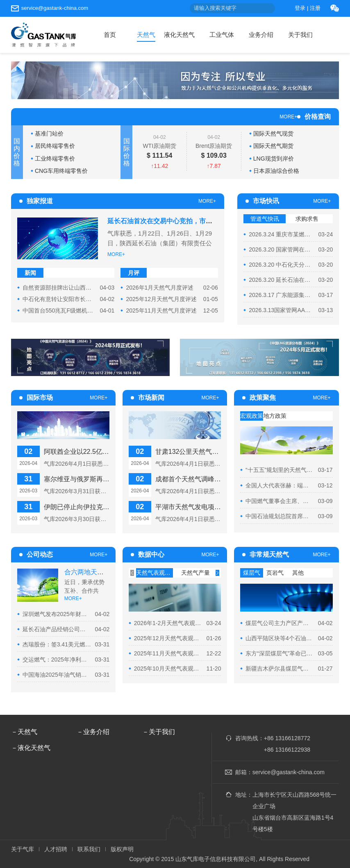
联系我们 (89, 849)
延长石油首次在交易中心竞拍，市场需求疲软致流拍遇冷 (189, 221)
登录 (300, 8)
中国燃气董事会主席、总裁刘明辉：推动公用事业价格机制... (280, 501)
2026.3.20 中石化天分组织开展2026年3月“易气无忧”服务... (282, 265)
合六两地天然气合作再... (100, 572)
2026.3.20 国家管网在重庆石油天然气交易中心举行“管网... (282, 249)
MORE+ (288, 117)
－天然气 (24, 732)
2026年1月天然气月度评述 (160, 288)
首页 (110, 35)
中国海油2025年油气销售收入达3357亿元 (57, 675)
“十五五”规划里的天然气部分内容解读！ (280, 470)
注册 (315, 8)
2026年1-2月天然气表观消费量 (168, 623)
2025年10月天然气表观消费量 (168, 669)
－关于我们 (159, 732)
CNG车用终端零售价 (61, 171)
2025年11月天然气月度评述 (161, 310)
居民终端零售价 (55, 146)
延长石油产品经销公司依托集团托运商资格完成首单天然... (57, 629)
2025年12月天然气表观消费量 (168, 638)
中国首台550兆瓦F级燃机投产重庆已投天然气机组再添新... (59, 310)
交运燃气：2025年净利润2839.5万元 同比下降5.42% (57, 659)
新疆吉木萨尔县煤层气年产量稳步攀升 (280, 669)
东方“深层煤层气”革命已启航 (280, 653)
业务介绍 (261, 35)
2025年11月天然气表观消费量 (168, 653)
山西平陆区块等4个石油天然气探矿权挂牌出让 (280, 638)
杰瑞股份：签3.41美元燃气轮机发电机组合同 (57, 644)
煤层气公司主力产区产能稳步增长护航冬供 (280, 623)
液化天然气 (179, 35)
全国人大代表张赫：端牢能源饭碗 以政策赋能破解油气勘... (280, 485)
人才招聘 (56, 849)
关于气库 (23, 849)
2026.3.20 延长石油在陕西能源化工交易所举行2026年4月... (282, 280)
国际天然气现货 (273, 134)
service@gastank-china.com (55, 8)
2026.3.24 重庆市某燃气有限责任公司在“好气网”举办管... (282, 234)
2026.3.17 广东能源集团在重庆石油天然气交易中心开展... (282, 295)
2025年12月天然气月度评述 (161, 299)
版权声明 (122, 849)
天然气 (146, 35)
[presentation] (132, 573)
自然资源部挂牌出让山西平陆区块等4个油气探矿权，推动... (59, 288)
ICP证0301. (324, 859)
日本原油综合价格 (276, 171)
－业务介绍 (93, 732)
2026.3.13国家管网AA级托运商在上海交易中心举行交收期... (282, 310)
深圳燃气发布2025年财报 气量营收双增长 (57, 614)
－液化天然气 (31, 748)
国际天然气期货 (273, 146)
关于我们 (300, 35)
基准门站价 (49, 134)
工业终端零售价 (55, 159)
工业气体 (222, 35)
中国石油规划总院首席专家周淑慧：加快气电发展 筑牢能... (280, 516)
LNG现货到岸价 (274, 159)
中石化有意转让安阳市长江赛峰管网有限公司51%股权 (59, 299)
